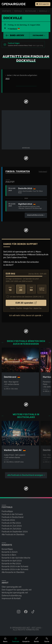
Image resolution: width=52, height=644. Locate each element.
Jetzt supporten (43, 4)
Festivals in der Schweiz (12, 514)
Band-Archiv (15, 35)
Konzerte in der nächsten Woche (16, 558)
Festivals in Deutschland (12, 517)
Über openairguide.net (12, 587)
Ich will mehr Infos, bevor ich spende (25, 316)
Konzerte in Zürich (10, 552)
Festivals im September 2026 (15, 532)
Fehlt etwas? (43, 172)
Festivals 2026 (8, 520)
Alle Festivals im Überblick (13, 535)
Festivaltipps (7, 511)
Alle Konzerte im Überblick (13, 572)
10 (10, 289)
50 (31, 289)
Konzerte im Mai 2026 (11, 564)
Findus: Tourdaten (18, 171)
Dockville (43, 11)
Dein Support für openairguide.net (17, 590)
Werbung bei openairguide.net (15, 593)
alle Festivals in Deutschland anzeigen (25, 475)
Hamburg (13, 29)
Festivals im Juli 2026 (11, 529)
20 (21, 289)
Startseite (7, 11)
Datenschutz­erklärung (12, 596)
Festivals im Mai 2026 (11, 523)
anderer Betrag (42, 289)
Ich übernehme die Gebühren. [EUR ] (26, 297)
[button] (39, 36)
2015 (7, 79)
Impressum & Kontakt (11, 598)
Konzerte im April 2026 (12, 561)
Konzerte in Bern (9, 555)
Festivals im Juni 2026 (12, 526)
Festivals (18, 11)
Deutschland (31, 11)
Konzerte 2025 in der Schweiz (15, 567)
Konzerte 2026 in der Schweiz (15, 569)
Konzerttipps (7, 549)
